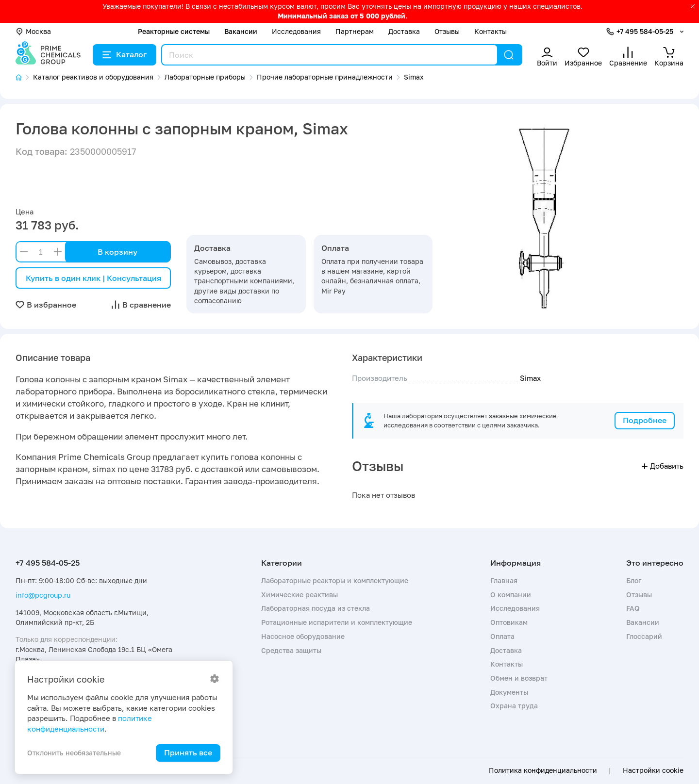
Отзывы (447, 31)
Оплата (502, 636)
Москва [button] (33, 31)
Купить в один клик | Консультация (93, 278)
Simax (530, 378)
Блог (634, 580)
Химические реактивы (300, 595)
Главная (504, 580)
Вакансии (241, 31)
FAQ (633, 608)
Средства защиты (291, 650)
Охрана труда (514, 706)
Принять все (188, 752)
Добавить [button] (663, 466)
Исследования (296, 31)
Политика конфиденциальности (543, 770)
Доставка (404, 31)
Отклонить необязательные (74, 753)
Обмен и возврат (519, 678)
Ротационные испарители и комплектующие (337, 622)
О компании (511, 595)
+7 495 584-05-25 (645, 31)
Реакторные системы (174, 31)
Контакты (491, 31)
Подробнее (645, 420)
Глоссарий (644, 636)
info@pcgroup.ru (43, 595)
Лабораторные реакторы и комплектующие (335, 580)
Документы (509, 692)
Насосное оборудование (303, 636)
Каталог (125, 54)
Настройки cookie (653, 770)
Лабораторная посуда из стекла (316, 608)
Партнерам (355, 31)
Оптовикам (509, 622)
